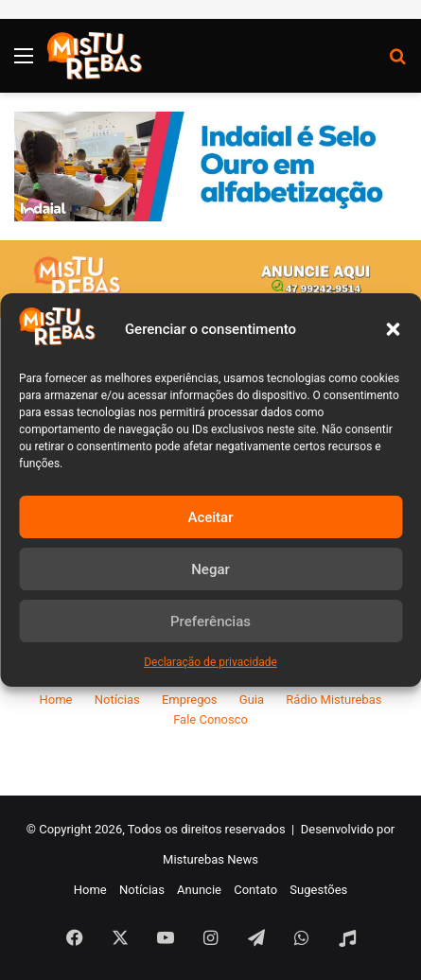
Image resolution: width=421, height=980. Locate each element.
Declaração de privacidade (210, 662)
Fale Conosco (210, 719)
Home (56, 700)
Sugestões (318, 890)
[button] (393, 329)
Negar (210, 569)
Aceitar (210, 517)
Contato (255, 890)
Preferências (210, 621)
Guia (252, 700)
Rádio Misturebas (333, 700)
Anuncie (199, 890)
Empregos (190, 700)
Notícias (117, 700)
